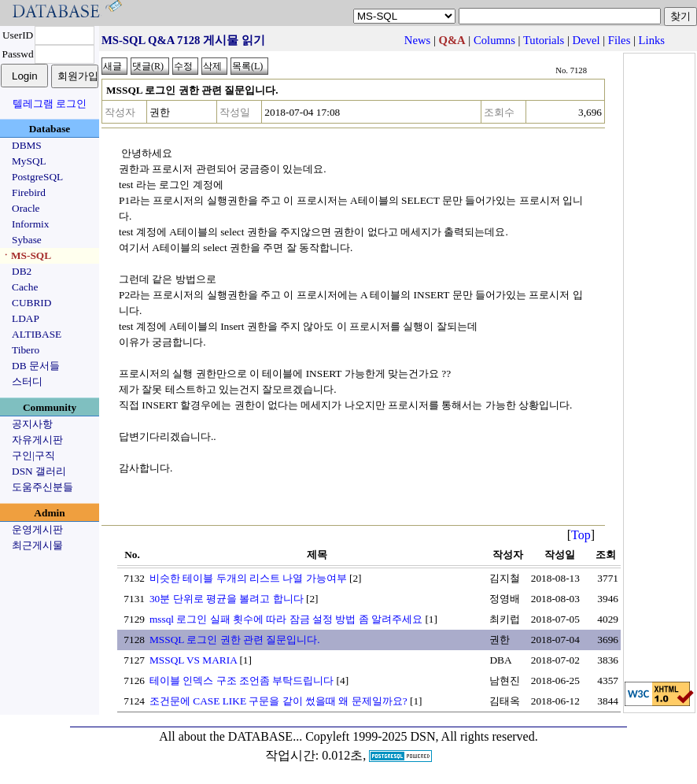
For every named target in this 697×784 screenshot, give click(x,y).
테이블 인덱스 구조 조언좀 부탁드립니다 (242, 680)
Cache (25, 287)
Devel (586, 40)
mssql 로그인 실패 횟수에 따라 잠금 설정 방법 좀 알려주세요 (286, 619)
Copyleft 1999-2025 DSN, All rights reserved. (422, 736)
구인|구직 (33, 455)
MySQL (29, 161)
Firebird (29, 192)
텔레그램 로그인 (50, 104)
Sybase (27, 240)
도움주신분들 (42, 487)
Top (581, 535)
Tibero (26, 350)
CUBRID (31, 303)
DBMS (27, 145)
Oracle (26, 208)
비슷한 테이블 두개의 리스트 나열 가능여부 (248, 578)
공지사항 (32, 424)
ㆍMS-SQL (26, 255)
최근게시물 (37, 545)
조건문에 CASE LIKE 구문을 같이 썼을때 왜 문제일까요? (278, 701)
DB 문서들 (36, 366)
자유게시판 (37, 440)
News (417, 40)
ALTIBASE (37, 334)
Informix (30, 224)
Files (620, 40)
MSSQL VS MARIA (193, 660)
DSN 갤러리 (39, 471)
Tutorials (544, 40)
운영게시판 (37, 529)
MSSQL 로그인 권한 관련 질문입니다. (235, 640)
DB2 (22, 271)
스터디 (27, 381)
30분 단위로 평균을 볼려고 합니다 (227, 599)
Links (652, 40)
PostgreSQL (37, 177)
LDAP (26, 318)
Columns (494, 40)
